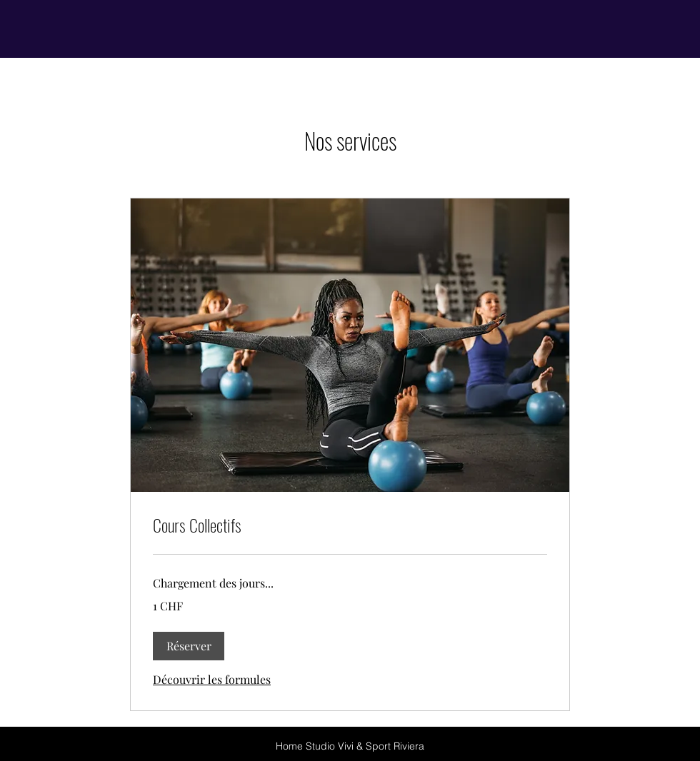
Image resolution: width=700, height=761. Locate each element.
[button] (189, 646)
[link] (350, 525)
